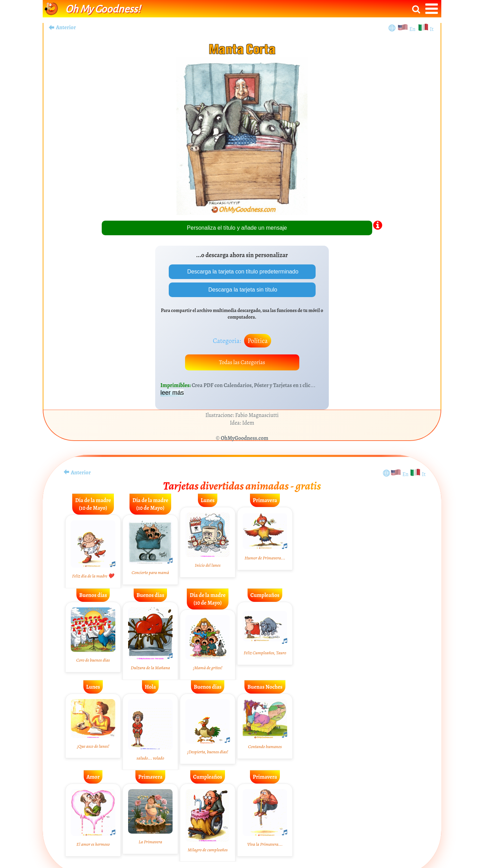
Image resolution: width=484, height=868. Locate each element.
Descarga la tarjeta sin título (242, 290)
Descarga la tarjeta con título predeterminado (242, 272)
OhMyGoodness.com (245, 438)
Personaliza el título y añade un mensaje (237, 228)
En (414, 29)
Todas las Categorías (242, 362)
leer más (172, 393)
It (432, 29)
